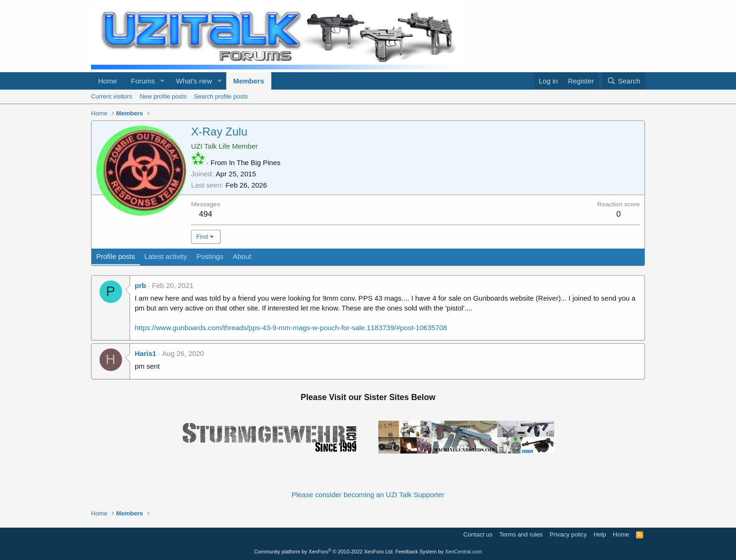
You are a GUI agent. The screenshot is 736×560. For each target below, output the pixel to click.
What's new (194, 81)
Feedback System (416, 552)
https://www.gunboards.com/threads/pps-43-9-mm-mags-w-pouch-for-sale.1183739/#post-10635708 (291, 328)
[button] (162, 81)
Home (107, 81)
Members (249, 81)
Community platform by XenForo (324, 552)
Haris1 (146, 353)
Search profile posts (221, 96)
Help (600, 534)
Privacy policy (568, 534)
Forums (143, 81)
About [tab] (242, 256)
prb (140, 285)
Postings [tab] (210, 256)
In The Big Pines (255, 163)
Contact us (478, 534)
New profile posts (163, 96)
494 (206, 214)
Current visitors (111, 96)
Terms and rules (521, 534)
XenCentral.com (464, 552)
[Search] (624, 81)
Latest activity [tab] (166, 256)
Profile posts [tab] (116, 256)
